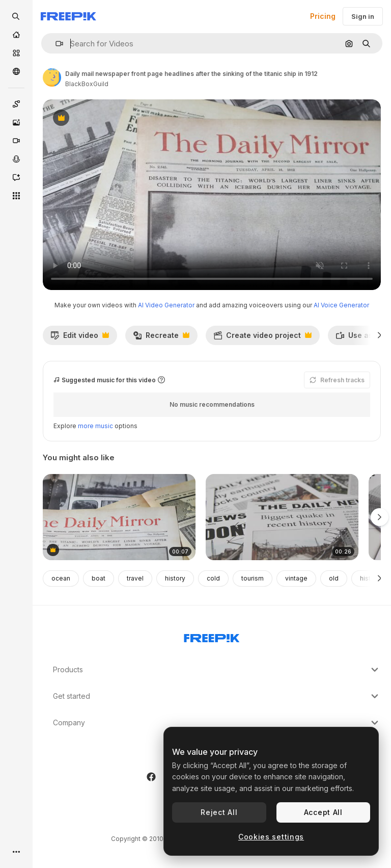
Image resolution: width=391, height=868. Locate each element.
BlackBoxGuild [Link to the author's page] (87, 84)
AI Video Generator (166, 305)
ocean (61, 578)
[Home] (16, 35)
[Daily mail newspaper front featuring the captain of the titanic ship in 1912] (119, 517)
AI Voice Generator (341, 305)
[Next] (380, 335)
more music (95, 426)
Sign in (363, 16)
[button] (55, 44)
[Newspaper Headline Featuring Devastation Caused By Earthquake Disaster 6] (282, 517)
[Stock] (16, 53)
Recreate (161, 338)
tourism (253, 578)
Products (217, 670)
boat (99, 578)
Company (217, 723)
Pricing (323, 16)
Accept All (323, 812)
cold (213, 578)
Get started (217, 696)
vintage (296, 578)
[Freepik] (68, 16)
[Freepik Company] (212, 636)
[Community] (16, 71)
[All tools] (16, 196)
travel (135, 578)
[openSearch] (16, 16)
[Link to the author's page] (52, 77)
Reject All (219, 812)
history (175, 578)
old (334, 578)
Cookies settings (271, 837)
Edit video (80, 338)
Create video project (262, 338)
